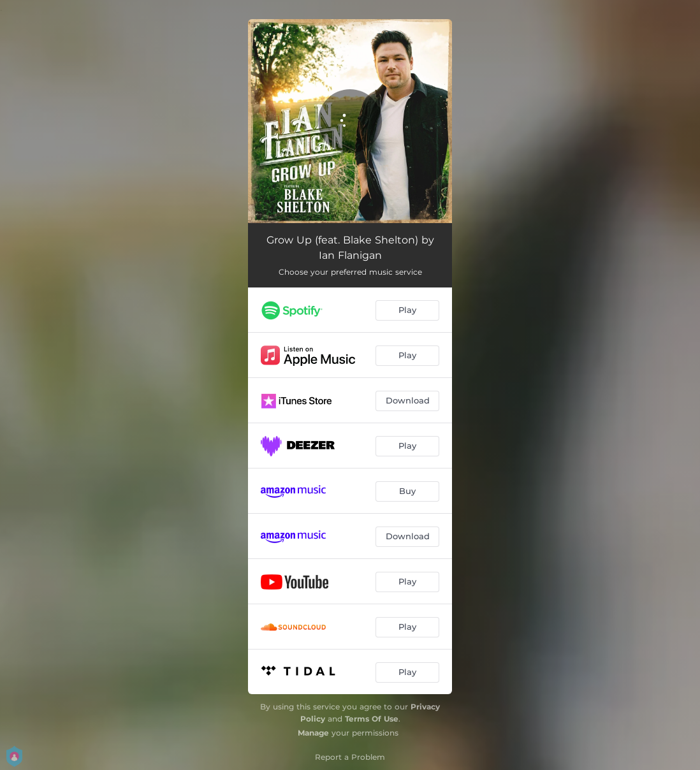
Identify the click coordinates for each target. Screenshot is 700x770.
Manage (313, 733)
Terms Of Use (372, 719)
